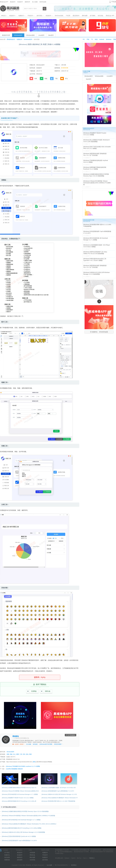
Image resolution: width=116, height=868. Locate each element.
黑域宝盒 (32, 855)
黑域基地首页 (11, 39)
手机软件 (45, 855)
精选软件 (13, 2)
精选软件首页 (6, 35)
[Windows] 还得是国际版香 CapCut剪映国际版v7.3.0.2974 (58, 791)
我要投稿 (7, 860)
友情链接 (32, 853)
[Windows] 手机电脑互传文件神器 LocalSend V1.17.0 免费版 (23, 766)
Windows (109, 39)
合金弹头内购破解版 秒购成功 (14, 769)
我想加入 (92, 858)
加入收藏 (35, 2)
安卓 (24, 754)
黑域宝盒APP (4, 2)
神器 (8, 754)
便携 (17, 754)
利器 (30, 754)
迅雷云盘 (46, 691)
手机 (88, 39)
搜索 (45, 9)
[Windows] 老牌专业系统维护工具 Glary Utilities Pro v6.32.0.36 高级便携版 (95, 253)
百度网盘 (32, 691)
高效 (11, 754)
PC (84, 39)
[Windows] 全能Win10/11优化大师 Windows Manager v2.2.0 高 (59, 794)
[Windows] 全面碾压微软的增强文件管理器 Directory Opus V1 (19, 788)
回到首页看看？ (58, 744)
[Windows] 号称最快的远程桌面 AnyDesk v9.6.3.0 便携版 (96, 161)
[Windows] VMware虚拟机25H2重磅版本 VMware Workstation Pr (60, 798)
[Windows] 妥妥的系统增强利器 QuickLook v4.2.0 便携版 (18, 836)
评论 (64, 79)
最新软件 (27, 2)
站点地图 (49, 865)
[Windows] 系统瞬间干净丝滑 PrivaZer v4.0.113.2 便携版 (18, 798)
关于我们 (7, 853)
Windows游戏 (30, 35)
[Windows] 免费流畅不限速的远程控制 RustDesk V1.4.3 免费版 (95, 168)
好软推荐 (20, 860)
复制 (34, 762)
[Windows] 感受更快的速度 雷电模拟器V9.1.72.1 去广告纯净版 (95, 154)
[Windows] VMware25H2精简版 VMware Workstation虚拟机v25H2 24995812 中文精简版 (28, 816)
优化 (27, 754)
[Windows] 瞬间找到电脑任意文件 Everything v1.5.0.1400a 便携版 (21, 828)
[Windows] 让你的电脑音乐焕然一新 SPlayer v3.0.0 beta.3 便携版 (97, 246)
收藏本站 (94, 332)
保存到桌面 (43, 2)
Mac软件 (51, 35)
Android (102, 39)
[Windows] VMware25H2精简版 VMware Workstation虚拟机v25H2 (20, 791)
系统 (115, 39)
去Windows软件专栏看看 (46, 744)
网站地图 (32, 857)
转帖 (44, 79)
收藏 (33, 79)
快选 (96, 39)
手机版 (114, 2)
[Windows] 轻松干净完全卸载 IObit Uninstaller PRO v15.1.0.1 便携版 (97, 148)
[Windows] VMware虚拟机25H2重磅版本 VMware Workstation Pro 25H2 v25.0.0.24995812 (28, 824)
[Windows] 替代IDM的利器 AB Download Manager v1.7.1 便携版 (20, 794)
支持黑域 (32, 860)
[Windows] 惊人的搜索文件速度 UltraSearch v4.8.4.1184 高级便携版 (96, 141)
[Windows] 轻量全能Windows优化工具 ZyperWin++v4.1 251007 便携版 (95, 260)
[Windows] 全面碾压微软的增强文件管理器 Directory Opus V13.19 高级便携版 (24, 811)
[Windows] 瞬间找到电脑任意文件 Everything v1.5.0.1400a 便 (19, 801)
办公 (14, 754)
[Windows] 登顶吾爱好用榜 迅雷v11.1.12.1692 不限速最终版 (58, 801)
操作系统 (45, 860)
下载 (54, 79)
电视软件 (45, 857)
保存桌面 (35, 744)
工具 (21, 754)
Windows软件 (18, 35)
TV (92, 39)
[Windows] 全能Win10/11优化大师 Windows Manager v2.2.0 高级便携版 (23, 832)
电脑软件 (19, 39)
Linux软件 (41, 35)
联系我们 (74, 865)
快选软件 (20, 2)
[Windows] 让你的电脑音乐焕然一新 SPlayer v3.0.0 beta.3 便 (59, 788)
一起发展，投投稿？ (18, 744)
